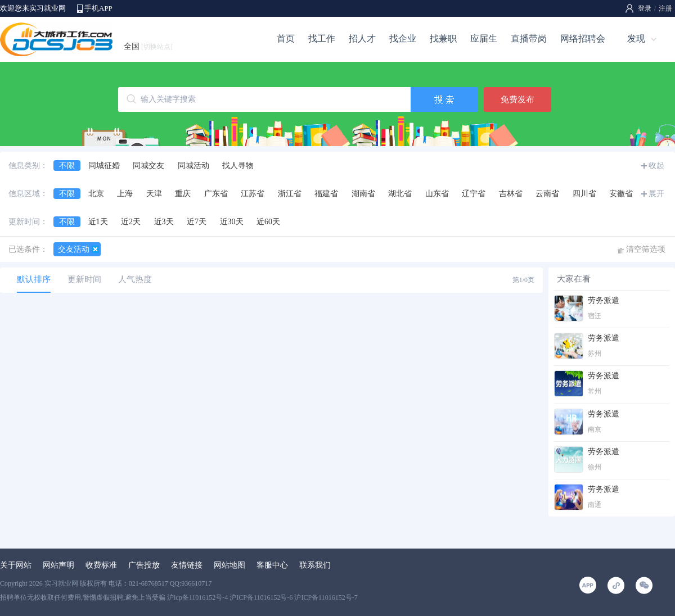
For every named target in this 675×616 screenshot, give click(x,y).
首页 (286, 38)
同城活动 (193, 166)
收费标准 (101, 565)
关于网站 (16, 565)
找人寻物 (238, 166)
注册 (665, 8)
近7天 (197, 222)
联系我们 (315, 565)
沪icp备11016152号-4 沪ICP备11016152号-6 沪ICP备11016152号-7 (262, 597)
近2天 (131, 222)
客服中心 (272, 565)
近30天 (232, 222)
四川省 (584, 194)
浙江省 (290, 194)
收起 (656, 166)
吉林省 (511, 194)
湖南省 (363, 194)
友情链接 (187, 565)
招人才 (362, 38)
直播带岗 (529, 38)
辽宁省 (474, 194)
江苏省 (253, 194)
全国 (148, 46)
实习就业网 (61, 583)
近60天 (268, 222)
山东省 (437, 194)
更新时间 (84, 279)
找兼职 (443, 38)
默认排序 (34, 279)
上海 (125, 194)
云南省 (547, 194)
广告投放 (144, 565)
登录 (645, 8)
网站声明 (58, 565)
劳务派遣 (604, 300)
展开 (656, 194)
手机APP (98, 8)
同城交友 (148, 166)
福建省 (326, 194)
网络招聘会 (583, 38)
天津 (154, 194)
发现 (636, 38)
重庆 (183, 194)
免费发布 (517, 99)
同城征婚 (104, 166)
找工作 (322, 38)
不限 (67, 166)
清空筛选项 (646, 249)
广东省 (216, 194)
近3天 (164, 222)
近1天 (98, 222)
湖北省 (400, 194)
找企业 (403, 38)
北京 (96, 194)
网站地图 (229, 565)
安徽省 (621, 194)
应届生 (484, 38)
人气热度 (135, 279)
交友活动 (74, 249)
